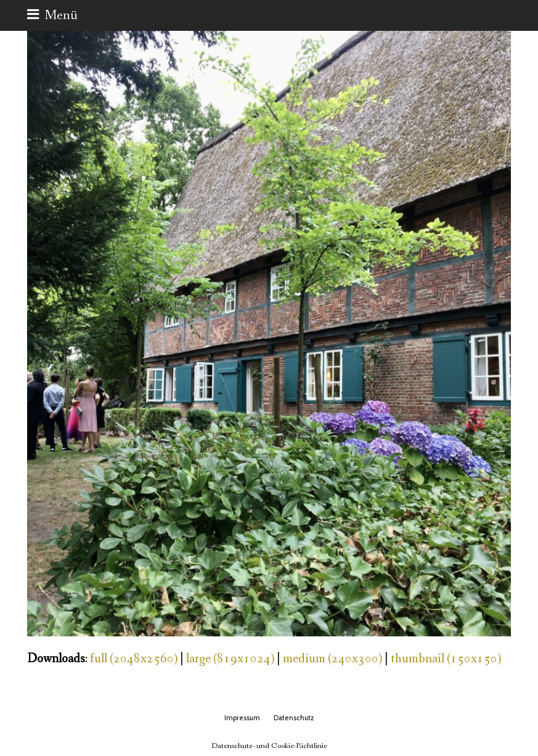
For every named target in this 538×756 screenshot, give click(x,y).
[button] (52, 15)
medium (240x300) (332, 659)
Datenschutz (294, 718)
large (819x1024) (230, 659)
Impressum (242, 718)
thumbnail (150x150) (446, 659)
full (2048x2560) (134, 659)
